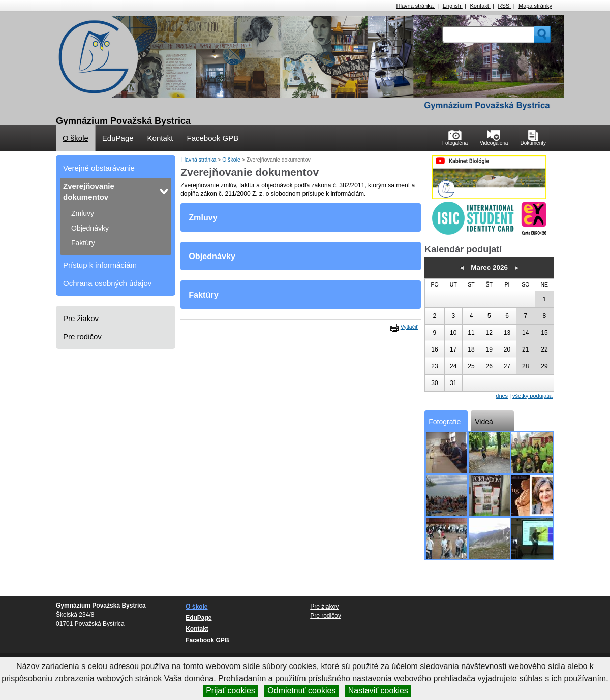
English (453, 6)
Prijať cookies (231, 691)
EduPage (118, 138)
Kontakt (480, 6)
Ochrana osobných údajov (107, 283)
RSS (505, 6)
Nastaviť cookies (378, 691)
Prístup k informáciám (100, 265)
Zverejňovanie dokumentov (89, 192)
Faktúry (83, 243)
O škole (75, 138)
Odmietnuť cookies (301, 691)
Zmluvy (83, 213)
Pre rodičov (82, 337)
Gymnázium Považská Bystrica (123, 121)
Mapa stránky (535, 6)
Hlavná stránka (416, 6)
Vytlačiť (409, 327)
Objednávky (90, 228)
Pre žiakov (81, 318)
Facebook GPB (212, 138)
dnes (502, 396)
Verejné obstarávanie (99, 168)
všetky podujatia (532, 396)
